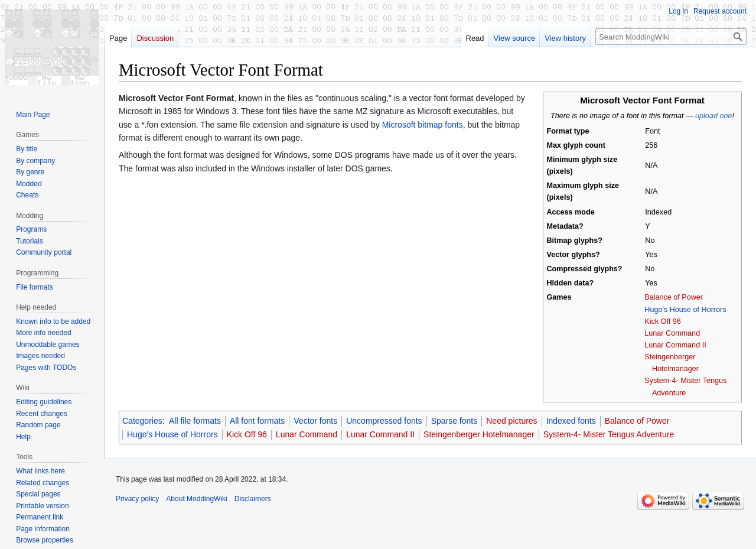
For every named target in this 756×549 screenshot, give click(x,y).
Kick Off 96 (662, 321)
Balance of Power (674, 297)
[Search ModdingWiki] (671, 37)
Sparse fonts (454, 421)
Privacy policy (137, 499)
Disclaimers (253, 499)
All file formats (195, 421)
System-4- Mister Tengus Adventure (609, 434)
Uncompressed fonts (384, 421)
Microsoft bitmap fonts (423, 125)
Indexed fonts (571, 421)
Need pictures (511, 421)
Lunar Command (672, 333)
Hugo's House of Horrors (685, 310)
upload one (713, 116)
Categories (142, 421)
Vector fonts (315, 421)
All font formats (257, 421)
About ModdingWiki (196, 499)
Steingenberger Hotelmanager (479, 434)
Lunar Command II (675, 345)
